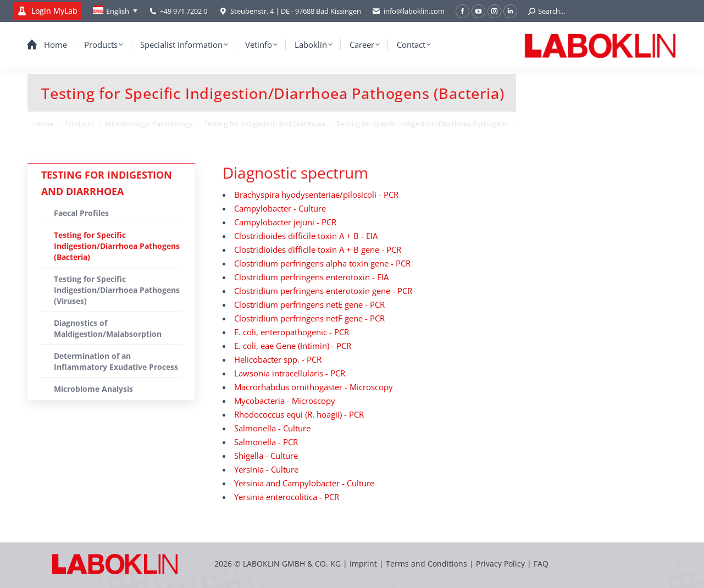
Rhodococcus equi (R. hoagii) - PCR (299, 414)
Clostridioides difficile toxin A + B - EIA (306, 236)
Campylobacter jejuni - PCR (285, 222)
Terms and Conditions (428, 564)
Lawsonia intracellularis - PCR (290, 373)
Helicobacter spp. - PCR (278, 359)
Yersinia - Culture (266, 469)
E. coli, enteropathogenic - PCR (292, 332)
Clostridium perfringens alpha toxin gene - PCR (322, 263)
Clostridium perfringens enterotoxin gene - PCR (323, 291)
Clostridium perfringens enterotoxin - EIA (311, 277)
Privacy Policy (500, 564)
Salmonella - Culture (272, 428)
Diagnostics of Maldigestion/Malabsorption (108, 328)
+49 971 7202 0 (184, 11)
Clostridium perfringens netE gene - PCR (309, 304)
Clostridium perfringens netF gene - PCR (309, 318)
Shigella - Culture (266, 456)
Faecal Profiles (81, 213)
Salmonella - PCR (266, 442)
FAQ (541, 564)
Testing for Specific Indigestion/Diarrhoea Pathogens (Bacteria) (117, 246)
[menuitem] (115, 11)
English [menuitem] (118, 11)
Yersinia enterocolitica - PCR (287, 497)
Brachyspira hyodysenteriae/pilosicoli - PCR (316, 195)
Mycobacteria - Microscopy (285, 401)
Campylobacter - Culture (280, 208)
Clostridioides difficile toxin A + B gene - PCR (318, 249)
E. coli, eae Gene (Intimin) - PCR (293, 346)
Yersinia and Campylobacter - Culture (304, 483)
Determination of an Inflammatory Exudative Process (116, 361)
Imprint (363, 564)
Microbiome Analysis (93, 389)
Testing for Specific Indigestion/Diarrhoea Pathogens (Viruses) (117, 290)
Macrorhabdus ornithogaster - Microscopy (314, 387)
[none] (115, 11)
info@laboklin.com (408, 11)
